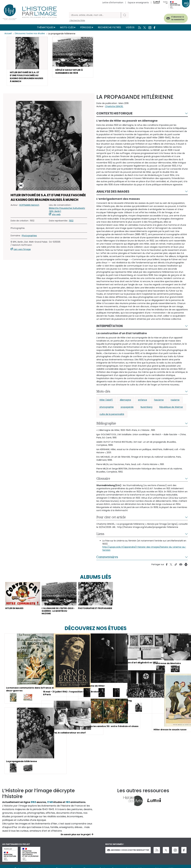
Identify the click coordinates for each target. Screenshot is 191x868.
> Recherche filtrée (77, 20)
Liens (100, 536)
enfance (143, 402)
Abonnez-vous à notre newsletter (128, 855)
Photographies (29, 238)
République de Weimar (171, 409)
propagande (127, 409)
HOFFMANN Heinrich (29, 207)
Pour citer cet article (111, 519)
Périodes (86, 27)
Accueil (8, 34)
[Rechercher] (95, 15)
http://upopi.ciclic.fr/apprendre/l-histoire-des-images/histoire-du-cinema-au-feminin (144, 551)
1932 (71, 223)
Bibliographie (106, 426)
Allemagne (125, 402)
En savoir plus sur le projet (76, 840)
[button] (27, 63)
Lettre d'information (113, 3)
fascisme (159, 402)
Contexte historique (114, 116)
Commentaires (107, 559)
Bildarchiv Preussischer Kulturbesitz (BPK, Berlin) (67, 212)
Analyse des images (113, 194)
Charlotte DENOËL (114, 109)
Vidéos (130, 27)
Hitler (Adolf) (106, 402)
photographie (107, 409)
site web (56, 217)
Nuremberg (146, 409)
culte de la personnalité (112, 417)
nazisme (175, 402)
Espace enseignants (138, 3)
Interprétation (110, 328)
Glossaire (103, 481)
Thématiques (45, 27)
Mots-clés (67, 27)
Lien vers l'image (22, 252)
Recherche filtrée (109, 27)
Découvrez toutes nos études (31, 34)
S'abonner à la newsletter (174, 18)
